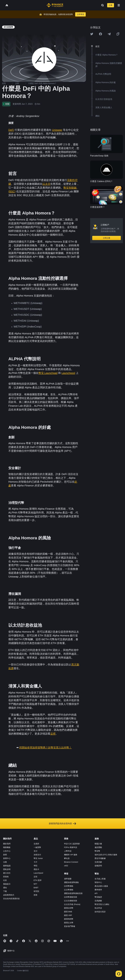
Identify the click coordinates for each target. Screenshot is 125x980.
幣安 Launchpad (48, 373)
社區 (5, 880)
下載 (5, 891)
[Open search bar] (102, 5)
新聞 (5, 855)
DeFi (11, 130)
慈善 (36, 895)
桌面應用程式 (9, 895)
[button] (119, 5)
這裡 (53, 734)
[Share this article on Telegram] (109, 34)
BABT (36, 888)
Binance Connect (71, 862)
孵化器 (67, 858)
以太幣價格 (69, 890)
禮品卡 (36, 869)
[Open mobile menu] (119, 5)
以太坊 (46, 184)
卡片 (36, 862)
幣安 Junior (38, 858)
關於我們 (7, 844)
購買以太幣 (69, 923)
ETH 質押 (38, 880)
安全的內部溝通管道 (11, 899)
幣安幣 (97, 851)
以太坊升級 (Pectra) (72, 904)
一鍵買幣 (37, 847)
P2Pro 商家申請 (71, 847)
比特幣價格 (69, 886)
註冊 (111, 5)
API (96, 893)
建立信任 (7, 873)
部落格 (6, 877)
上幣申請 (68, 851)
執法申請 (98, 908)
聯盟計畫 (98, 844)
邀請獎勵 (98, 847)
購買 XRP (68, 915)
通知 (5, 888)
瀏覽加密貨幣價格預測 (73, 893)
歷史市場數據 (100, 858)
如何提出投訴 (100, 912)
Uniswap (57, 130)
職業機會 (7, 847)
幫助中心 (98, 882)
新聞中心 (7, 858)
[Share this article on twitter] (92, 34)
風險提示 (7, 884)
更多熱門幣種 (70, 926)
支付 (36, 851)
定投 (36, 877)
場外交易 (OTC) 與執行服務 (106, 855)
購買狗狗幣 (69, 919)
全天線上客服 (100, 879)
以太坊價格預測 (70, 901)
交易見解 (98, 862)
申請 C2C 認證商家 (72, 844)
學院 (36, 866)
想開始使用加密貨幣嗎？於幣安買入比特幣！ (45, 748)
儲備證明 (98, 866)
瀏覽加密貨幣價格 (71, 882)
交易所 (36, 844)
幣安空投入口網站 (102, 904)
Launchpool (68, 373)
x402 (66, 866)
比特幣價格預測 (70, 897)
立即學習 (80, 14)
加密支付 (37, 855)
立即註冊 (107, 238)
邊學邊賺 (68, 879)
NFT (35, 884)
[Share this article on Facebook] (100, 34)
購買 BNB (68, 912)
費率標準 (98, 890)
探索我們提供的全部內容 (63, 824)
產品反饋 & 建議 (101, 886)
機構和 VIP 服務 (71, 855)
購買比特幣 (69, 908)
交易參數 (98, 901)
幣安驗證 (98, 897)
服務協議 (7, 866)
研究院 (36, 891)
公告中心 (7, 851)
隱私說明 (7, 869)
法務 (5, 862)
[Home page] (55, 5)
